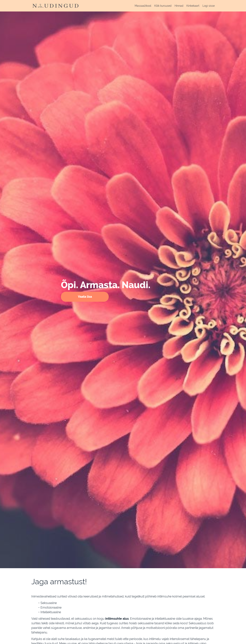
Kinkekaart (193, 6)
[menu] (173, 6)
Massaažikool (143, 6)
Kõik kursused (163, 6)
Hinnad (179, 6)
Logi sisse (209, 6)
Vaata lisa (85, 297)
